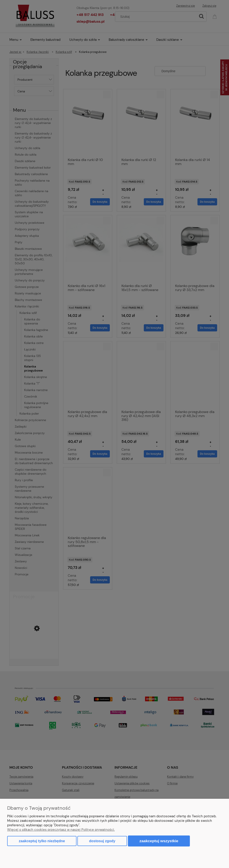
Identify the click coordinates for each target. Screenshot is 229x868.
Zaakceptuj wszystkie (159, 841)
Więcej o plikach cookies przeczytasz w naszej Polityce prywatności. (61, 830)
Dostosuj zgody (102, 841)
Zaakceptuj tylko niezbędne (42, 841)
